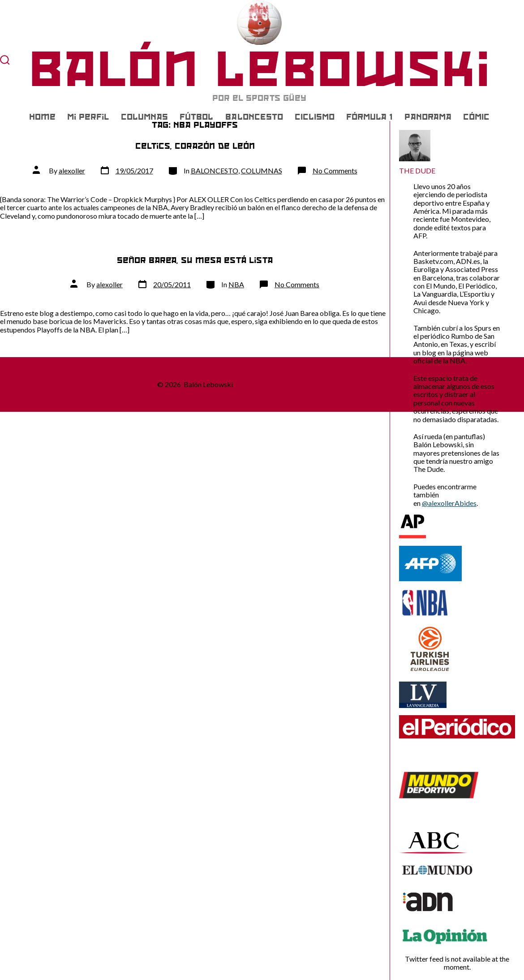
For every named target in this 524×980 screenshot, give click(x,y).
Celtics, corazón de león (195, 146)
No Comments (335, 171)
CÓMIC (476, 117)
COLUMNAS (144, 117)
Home (42, 117)
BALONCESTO (254, 117)
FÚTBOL (196, 117)
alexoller (72, 171)
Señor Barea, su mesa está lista (195, 260)
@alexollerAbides (449, 503)
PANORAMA (428, 117)
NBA (236, 284)
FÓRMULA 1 (369, 117)
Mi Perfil (88, 117)
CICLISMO (315, 117)
